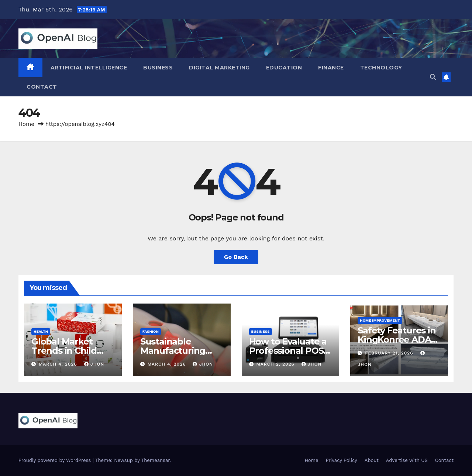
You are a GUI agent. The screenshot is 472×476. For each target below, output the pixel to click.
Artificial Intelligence (89, 68)
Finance (331, 68)
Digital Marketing (219, 68)
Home (26, 124)
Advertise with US (407, 460)
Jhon (94, 364)
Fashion (151, 331)
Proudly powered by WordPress (56, 460)
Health (41, 331)
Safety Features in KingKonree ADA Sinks (397, 340)
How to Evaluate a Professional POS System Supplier (288, 351)
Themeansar (156, 460)
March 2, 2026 (276, 364)
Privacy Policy (342, 460)
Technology (381, 68)
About (372, 460)
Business (158, 68)
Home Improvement (380, 320)
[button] (433, 77)
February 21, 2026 (390, 353)
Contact (42, 87)
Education (284, 68)
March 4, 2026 (59, 364)
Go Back (236, 257)
